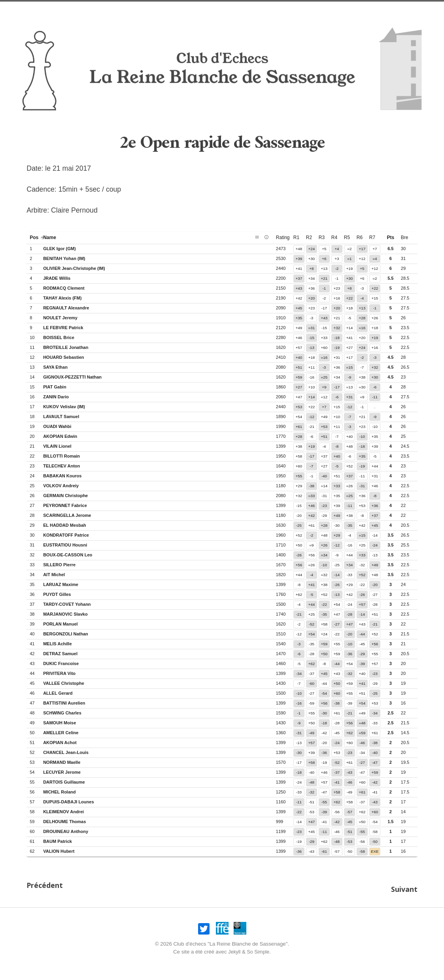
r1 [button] (296, 237)
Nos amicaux (155, 10)
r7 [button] (372, 237)
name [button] (53, 237)
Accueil (77, 10)
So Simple (259, 948)
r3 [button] (322, 237)
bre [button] (405, 237)
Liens (371, 10)
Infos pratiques (205, 10)
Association (255, 10)
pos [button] (37, 237)
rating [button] (286, 237)
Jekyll (233, 948)
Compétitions (335, 10)
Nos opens (112, 10)
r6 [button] (360, 237)
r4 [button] (334, 237)
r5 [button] (347, 237)
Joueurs (294, 10)
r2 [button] (309, 237)
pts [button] (390, 237)
